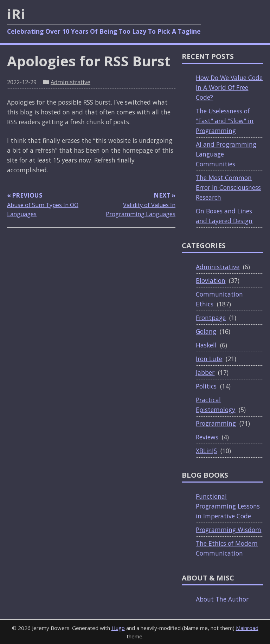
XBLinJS (206, 451)
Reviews (207, 437)
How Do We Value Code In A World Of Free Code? (229, 87)
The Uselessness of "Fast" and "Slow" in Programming (225, 121)
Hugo (118, 628)
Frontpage (211, 318)
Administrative (70, 82)
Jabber (205, 372)
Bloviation (211, 280)
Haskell (206, 345)
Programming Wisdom (229, 530)
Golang (206, 331)
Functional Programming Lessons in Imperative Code (228, 506)
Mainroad (247, 628)
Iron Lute (209, 359)
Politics (206, 386)
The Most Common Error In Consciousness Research (228, 187)
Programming (216, 423)
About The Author (222, 599)
